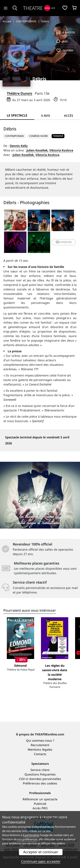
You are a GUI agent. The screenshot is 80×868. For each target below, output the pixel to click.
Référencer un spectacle (40, 799)
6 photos (66, 32)
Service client (40, 770)
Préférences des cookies (40, 783)
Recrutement (40, 745)
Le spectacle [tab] (17, 115)
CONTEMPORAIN (14, 136)
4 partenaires (31, 835)
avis (62, 41)
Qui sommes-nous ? (40, 740)
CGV (22, 779)
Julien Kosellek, (37, 150)
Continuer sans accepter (41, 861)
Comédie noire (38, 136)
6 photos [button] (64, 242)
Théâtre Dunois (20, 93)
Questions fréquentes (40, 774)
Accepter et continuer (41, 852)
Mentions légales (40, 749)
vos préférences (27, 839)
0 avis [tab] (46, 116)
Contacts (40, 754)
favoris (65, 50)
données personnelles (45, 779)
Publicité (40, 804)
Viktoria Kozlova (61, 150)
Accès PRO (40, 808)
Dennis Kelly (19, 146)
